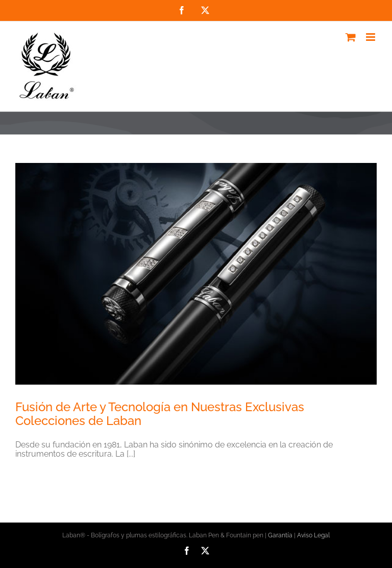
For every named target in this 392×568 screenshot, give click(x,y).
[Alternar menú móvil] (371, 37)
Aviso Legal (313, 535)
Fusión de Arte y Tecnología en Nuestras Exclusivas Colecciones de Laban (160, 414)
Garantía (280, 535)
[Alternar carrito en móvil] (351, 37)
